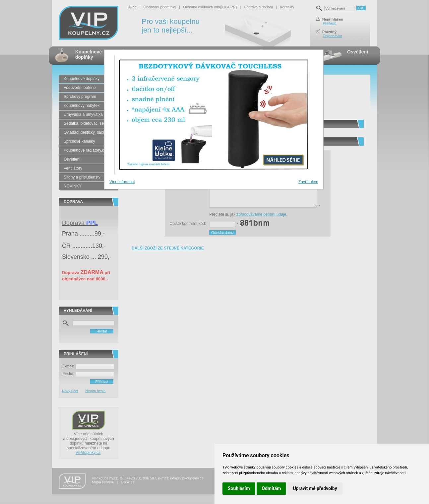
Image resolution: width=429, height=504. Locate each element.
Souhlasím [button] (239, 488)
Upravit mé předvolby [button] (315, 488)
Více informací (122, 182)
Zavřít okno (308, 182)
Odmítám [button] (272, 488)
